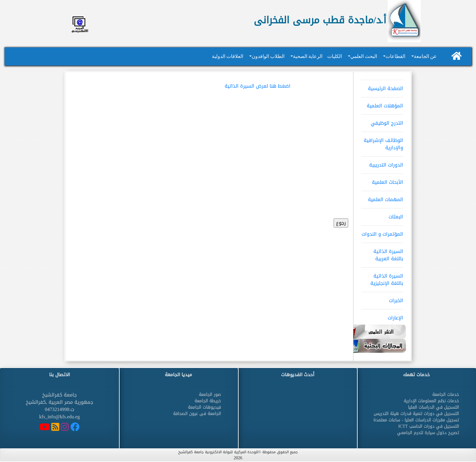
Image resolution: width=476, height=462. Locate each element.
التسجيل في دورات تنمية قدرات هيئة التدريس (416, 414)
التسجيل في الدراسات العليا (433, 407)
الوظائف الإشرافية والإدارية (382, 142)
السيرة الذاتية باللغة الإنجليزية (382, 278)
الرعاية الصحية (308, 56)
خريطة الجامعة (208, 401)
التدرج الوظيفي (382, 121)
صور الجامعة (210, 395)
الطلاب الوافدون (268, 56)
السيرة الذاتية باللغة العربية (382, 253)
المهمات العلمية (382, 197)
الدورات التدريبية (382, 163)
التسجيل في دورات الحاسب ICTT (429, 426)
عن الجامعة (425, 56)
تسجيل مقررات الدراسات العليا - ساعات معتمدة (416, 420)
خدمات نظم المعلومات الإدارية (431, 401)
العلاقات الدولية (228, 56)
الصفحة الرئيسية (382, 86)
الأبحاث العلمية (382, 180)
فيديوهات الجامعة (204, 407)
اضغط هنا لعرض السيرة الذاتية (258, 86)
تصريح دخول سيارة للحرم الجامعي (428, 433)
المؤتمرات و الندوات (382, 232)
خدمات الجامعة (446, 395)
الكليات (335, 56)
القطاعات (395, 56)
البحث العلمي (364, 56)
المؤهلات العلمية (382, 104)
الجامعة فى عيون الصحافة (197, 414)
